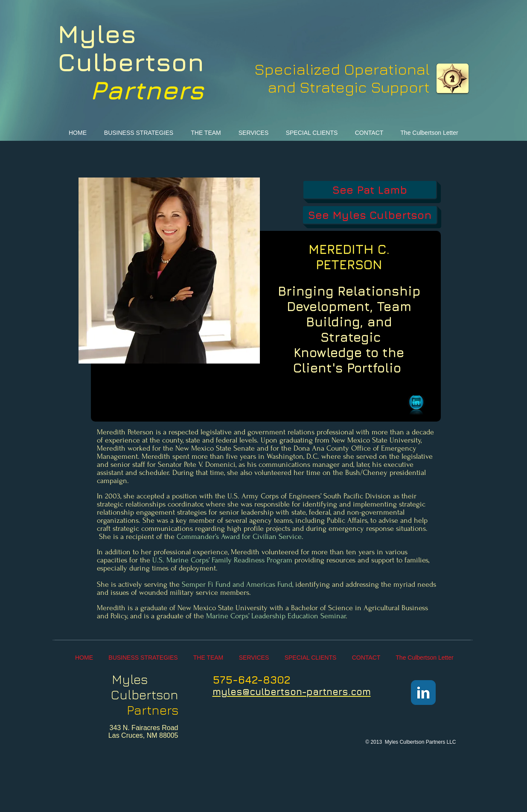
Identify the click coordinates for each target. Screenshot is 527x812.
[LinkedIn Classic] (423, 693)
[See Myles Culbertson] (370, 215)
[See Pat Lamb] (370, 190)
